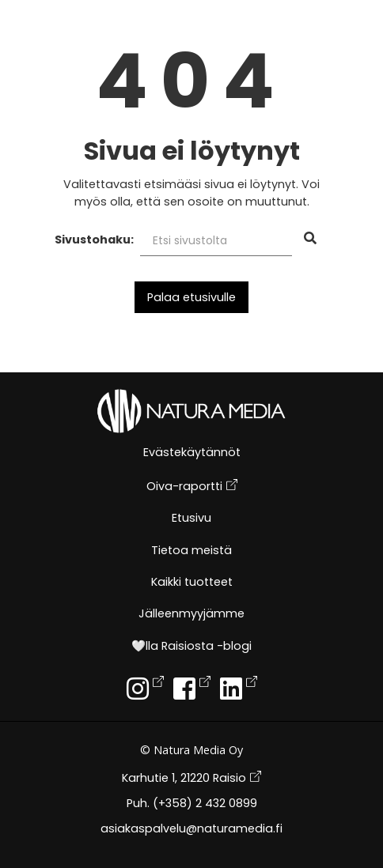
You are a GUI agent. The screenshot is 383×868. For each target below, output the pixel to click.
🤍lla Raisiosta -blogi (191, 647)
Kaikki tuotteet (192, 583)
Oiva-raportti (192, 487)
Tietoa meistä (191, 551)
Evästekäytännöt (192, 453)
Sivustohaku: (94, 240)
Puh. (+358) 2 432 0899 (192, 804)
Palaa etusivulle (191, 297)
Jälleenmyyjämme (191, 615)
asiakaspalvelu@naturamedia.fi (191, 830)
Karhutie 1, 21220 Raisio (191, 778)
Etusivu (191, 519)
